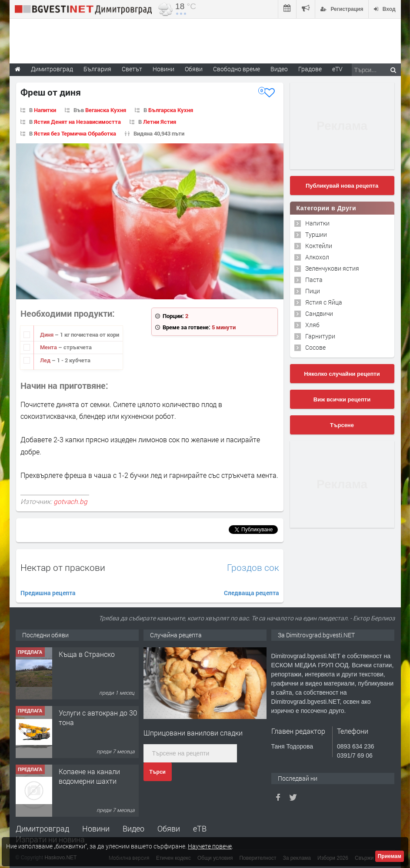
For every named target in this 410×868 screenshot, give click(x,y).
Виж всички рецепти (342, 399)
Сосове (315, 347)
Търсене (342, 425)
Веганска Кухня (106, 110)
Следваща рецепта (252, 593)
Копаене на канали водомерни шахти (89, 776)
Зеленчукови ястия (332, 268)
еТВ (200, 828)
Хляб (312, 325)
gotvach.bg (70, 501)
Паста (314, 280)
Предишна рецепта (48, 593)
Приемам (390, 856)
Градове (310, 69)
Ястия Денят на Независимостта (77, 122)
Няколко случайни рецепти (342, 374)
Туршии (316, 234)
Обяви (169, 828)
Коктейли (319, 246)
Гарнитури (320, 336)
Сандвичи (319, 313)
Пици (313, 291)
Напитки (45, 110)
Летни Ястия (160, 122)
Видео (133, 828)
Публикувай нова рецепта (342, 186)
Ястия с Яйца (324, 302)
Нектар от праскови (63, 567)
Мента (49, 347)
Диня (47, 335)
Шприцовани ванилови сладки (193, 733)
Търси (158, 772)
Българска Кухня (171, 110)
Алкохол (317, 257)
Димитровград (42, 828)
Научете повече (210, 846)
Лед (46, 360)
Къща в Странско (87, 654)
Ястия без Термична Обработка (75, 133)
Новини (163, 69)
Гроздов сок (253, 568)
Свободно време (237, 69)
